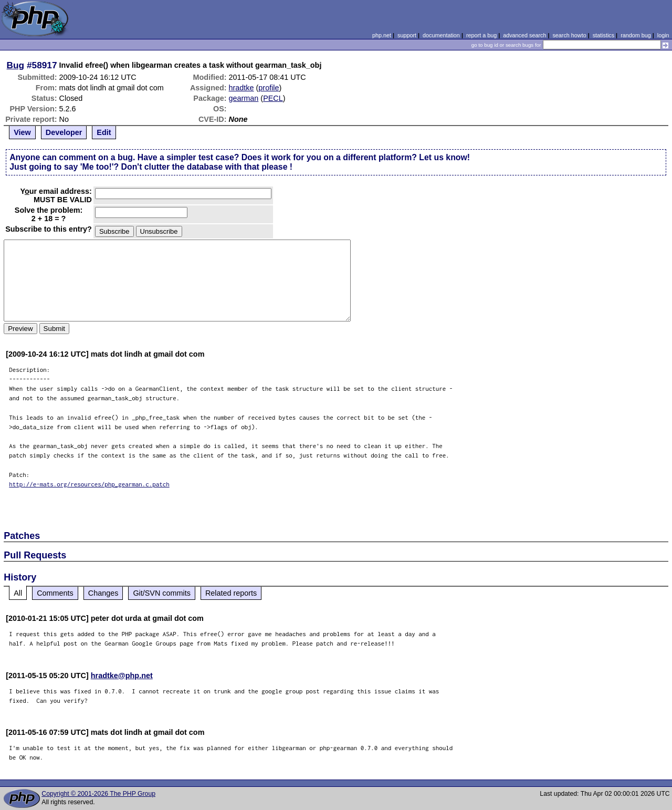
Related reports (231, 593)
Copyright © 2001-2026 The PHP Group (98, 794)
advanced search (524, 35)
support (407, 35)
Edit (104, 132)
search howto (569, 35)
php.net (382, 35)
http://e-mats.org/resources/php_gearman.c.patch (89, 484)
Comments (55, 593)
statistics (603, 35)
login (663, 35)
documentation (441, 35)
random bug (636, 35)
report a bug (481, 35)
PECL (273, 98)
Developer (64, 132)
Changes (103, 593)
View (22, 132)
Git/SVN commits (162, 593)
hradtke (241, 88)
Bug (16, 65)
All (18, 593)
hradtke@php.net (122, 676)
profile (269, 88)
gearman (244, 98)
